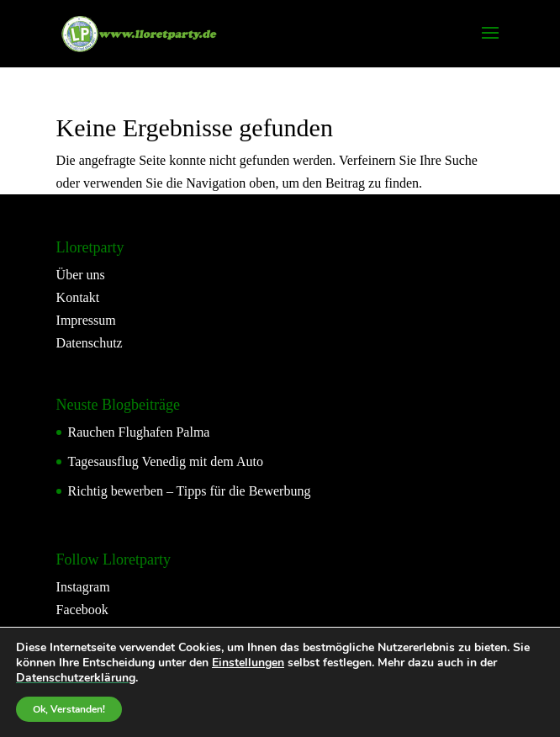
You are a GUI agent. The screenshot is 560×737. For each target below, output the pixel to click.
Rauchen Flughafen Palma (139, 432)
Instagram (83, 587)
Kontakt (78, 297)
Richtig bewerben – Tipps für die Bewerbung (190, 491)
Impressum (86, 320)
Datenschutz (90, 343)
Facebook (82, 610)
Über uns (81, 275)
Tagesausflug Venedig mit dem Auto (166, 461)
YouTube (81, 633)
